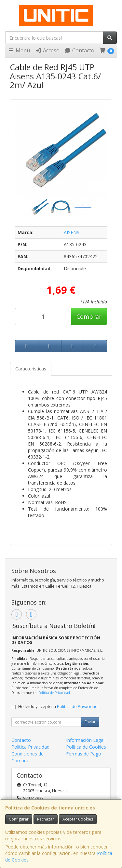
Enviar (90, 722)
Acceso (47, 50)
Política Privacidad (30, 747)
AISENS (72, 232)
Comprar (89, 316)
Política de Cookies (86, 747)
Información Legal (85, 740)
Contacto (79, 50)
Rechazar (46, 819)
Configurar (19, 819)
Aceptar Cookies (78, 819)
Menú (19, 50)
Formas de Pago (84, 754)
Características (31, 369)
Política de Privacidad (54, 693)
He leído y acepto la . (58, 707)
